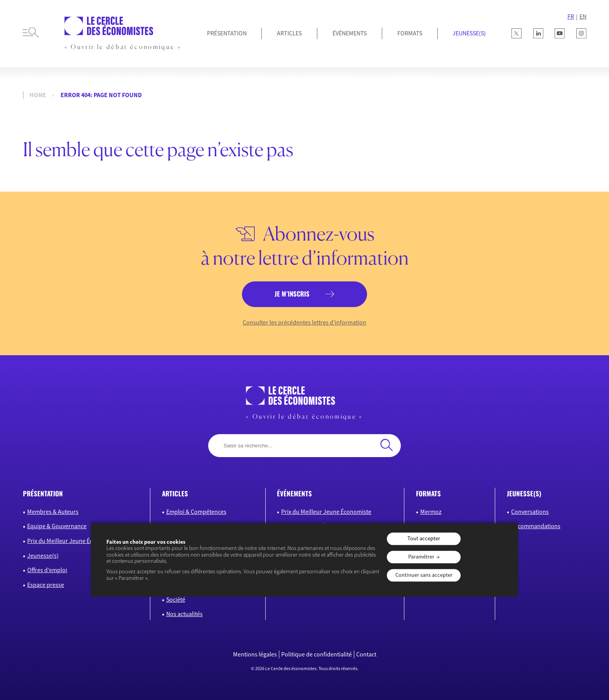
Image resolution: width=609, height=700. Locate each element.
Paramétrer (421, 557)
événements (294, 493)
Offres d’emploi (47, 570)
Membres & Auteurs (53, 511)
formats (428, 493)
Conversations (530, 511)
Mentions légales (255, 654)
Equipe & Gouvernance (57, 526)
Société (176, 599)
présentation (43, 493)
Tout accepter (424, 539)
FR (571, 17)
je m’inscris (292, 294)
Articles (289, 33)
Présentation (227, 33)
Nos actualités (184, 614)
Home (38, 95)
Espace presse (46, 585)
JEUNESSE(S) (469, 33)
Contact (366, 654)
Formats (410, 33)
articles (175, 493)
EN (583, 17)
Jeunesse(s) (43, 555)
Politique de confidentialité (317, 654)
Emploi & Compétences (196, 511)
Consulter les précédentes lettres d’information (304, 322)
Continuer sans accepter (424, 575)
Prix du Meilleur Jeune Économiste (72, 541)
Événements (350, 33)
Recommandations (536, 526)
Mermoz (431, 511)
